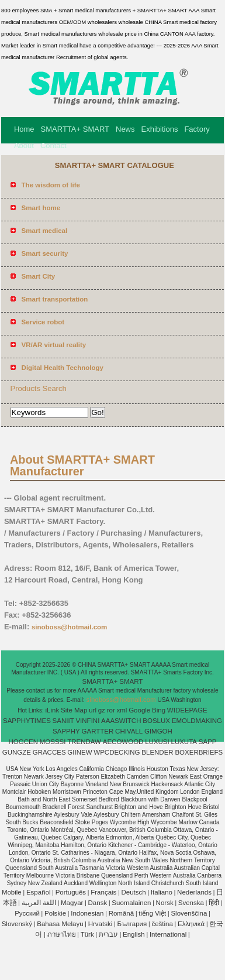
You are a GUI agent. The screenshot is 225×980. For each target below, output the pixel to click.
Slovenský (17, 924)
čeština (162, 924)
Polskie (55, 913)
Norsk (165, 903)
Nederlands (194, 892)
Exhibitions (160, 129)
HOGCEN (23, 742)
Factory (197, 129)
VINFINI (87, 721)
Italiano (162, 892)
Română (121, 913)
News (125, 129)
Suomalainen (131, 903)
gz (102, 710)
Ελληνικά (191, 924)
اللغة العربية (39, 903)
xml (122, 710)
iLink (53, 710)
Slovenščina (189, 913)
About (24, 145)
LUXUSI (157, 742)
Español (39, 892)
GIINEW (79, 752)
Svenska (191, 903)
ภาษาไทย (62, 934)
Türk (87, 934)
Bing (159, 710)
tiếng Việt (152, 913)
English (134, 934)
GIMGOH (158, 731)
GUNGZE (17, 752)
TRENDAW (84, 742)
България (132, 924)
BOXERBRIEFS (199, 752)
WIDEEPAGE (187, 710)
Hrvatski (101, 924)
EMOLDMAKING (197, 721)
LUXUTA (184, 742)
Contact (53, 145)
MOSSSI (53, 742)
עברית (108, 934)
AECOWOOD (123, 742)
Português (71, 892)
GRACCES (49, 752)
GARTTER (98, 731)
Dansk (98, 903)
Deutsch (134, 892)
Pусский (27, 913)
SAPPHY (66, 731)
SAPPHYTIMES (27, 721)
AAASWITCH (121, 721)
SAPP (208, 742)
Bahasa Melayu (60, 924)
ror (111, 710)
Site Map (74, 710)
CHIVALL (129, 731)
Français (103, 892)
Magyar (72, 903)
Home (24, 129)
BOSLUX (156, 721)
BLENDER (157, 752)
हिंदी (214, 903)
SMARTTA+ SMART (75, 129)
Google (139, 710)
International (168, 934)
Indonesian (87, 913)
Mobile (12, 892)
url (93, 710)
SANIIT (63, 721)
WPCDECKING (117, 752)
